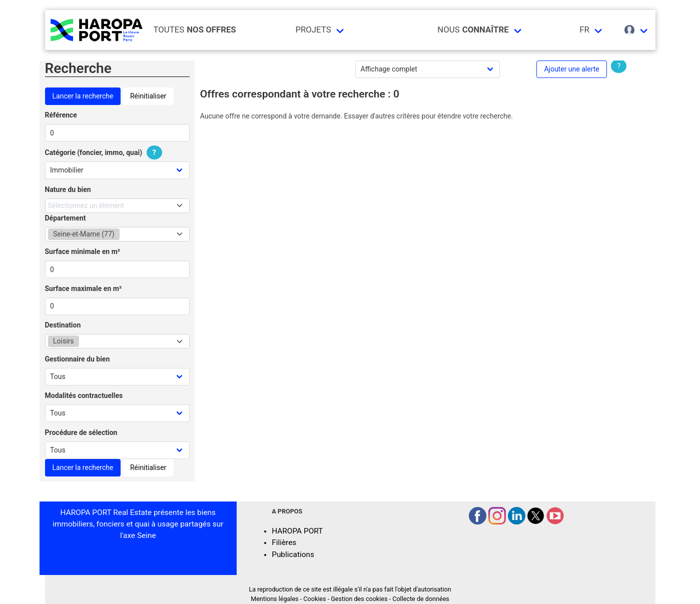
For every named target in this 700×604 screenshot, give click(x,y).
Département (66, 218)
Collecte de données (421, 599)
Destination (63, 325)
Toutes (195, 30)
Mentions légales (274, 599)
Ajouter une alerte (571, 69)
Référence (61, 115)
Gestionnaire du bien (78, 359)
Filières (284, 542)
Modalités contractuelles (84, 395)
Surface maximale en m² (84, 288)
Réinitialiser (148, 96)
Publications (293, 554)
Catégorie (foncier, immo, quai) (105, 152)
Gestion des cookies (359, 599)
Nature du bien (68, 189)
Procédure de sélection (81, 432)
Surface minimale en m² (83, 251)
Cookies (314, 599)
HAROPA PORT (297, 531)
